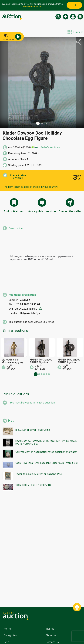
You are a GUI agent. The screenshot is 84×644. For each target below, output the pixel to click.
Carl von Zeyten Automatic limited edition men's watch (46, 436)
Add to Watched (14, 211)
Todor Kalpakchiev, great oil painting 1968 (39, 458)
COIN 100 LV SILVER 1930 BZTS (33, 469)
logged (28, 387)
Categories (10, 620)
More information (32, 7)
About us (51, 620)
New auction (66, 17)
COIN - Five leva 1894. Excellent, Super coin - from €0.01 (47, 447)
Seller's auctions (50, 147)
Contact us (52, 626)
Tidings (50, 613)
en (80, 17)
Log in (73, 17)
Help (6, 626)
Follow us (54, 633)
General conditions (15, 633)
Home (7, 613)
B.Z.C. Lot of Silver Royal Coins (33, 414)
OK (74, 5)
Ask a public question (42, 211)
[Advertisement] (42, 530)
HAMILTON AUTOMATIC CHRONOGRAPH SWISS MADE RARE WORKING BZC (46, 426)
